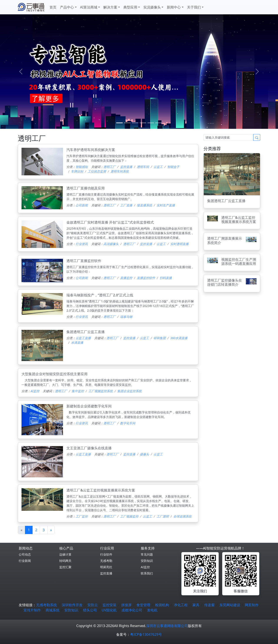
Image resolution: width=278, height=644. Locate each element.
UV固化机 (109, 610)
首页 (53, 7)
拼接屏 (126, 605)
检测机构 (162, 605)
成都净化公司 (132, 610)
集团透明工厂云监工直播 (86, 332)
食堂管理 (143, 605)
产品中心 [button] (67, 7)
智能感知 (82, 167)
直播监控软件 (146, 278)
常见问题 (147, 554)
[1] (127, 123)
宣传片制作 (32, 610)
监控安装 (109, 605)
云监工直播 (83, 338)
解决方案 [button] (110, 7)
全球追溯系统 (182, 516)
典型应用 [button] (130, 7)
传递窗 (209, 605)
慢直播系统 (144, 205)
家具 (196, 605)
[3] (143, 123)
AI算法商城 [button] (89, 7)
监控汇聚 (65, 567)
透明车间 (143, 167)
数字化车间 (128, 423)
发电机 (152, 610)
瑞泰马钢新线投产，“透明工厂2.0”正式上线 (100, 295)
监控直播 (126, 167)
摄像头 (144, 454)
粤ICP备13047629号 (146, 634)
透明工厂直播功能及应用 (86, 188)
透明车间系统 (120, 171)
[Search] (228, 137)
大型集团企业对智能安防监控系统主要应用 (55, 374)
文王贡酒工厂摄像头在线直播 (89, 448)
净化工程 (181, 605)
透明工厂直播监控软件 (84, 261)
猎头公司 (90, 610)
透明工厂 (109, 167)
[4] (151, 123)
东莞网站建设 (230, 605)
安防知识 (147, 561)
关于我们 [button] (194, 7)
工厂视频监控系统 (101, 391)
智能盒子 (173, 167)
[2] (135, 123)
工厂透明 (163, 516)
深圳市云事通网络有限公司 (167, 626)
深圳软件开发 (72, 605)
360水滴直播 (179, 338)
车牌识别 (77, 171)
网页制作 (252, 605)
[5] (159, 123)
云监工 (158, 167)
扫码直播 (166, 278)
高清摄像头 (111, 244)
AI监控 (35, 391)
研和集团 (160, 338)
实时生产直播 (166, 205)
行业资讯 (82, 244)
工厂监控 (82, 516)
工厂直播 (126, 205)
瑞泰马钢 (126, 317)
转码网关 (65, 561)
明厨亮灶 (106, 567)
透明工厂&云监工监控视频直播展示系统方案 (101, 490)
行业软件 (106, 554)
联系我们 (147, 573)
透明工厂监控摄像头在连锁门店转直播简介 (225, 282)
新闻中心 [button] (174, 7)
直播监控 (126, 278)
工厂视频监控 (129, 516)
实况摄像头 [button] (152, 7)
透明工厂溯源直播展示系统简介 (225, 240)
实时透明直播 (179, 244)
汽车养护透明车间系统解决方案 (91, 150)
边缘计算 (65, 554)
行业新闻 (25, 561)
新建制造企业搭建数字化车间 (89, 406)
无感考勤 (106, 561)
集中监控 (78, 391)
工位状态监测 (97, 171)
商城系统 (53, 610)
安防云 (93, 605)
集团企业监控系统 (129, 391)
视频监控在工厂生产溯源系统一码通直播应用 (239, 261)
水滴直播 (77, 343)
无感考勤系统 (46, 605)
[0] (119, 123)
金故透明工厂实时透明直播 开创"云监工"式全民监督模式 (110, 222)
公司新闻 (82, 205)
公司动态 (25, 554)
